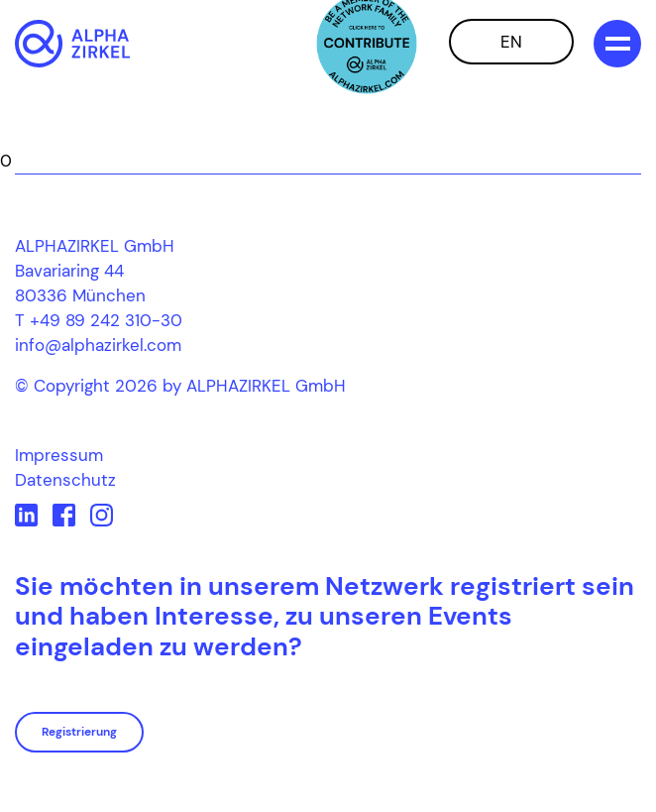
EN (511, 42)
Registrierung (79, 732)
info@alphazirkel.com (98, 345)
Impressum (59, 455)
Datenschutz (65, 480)
